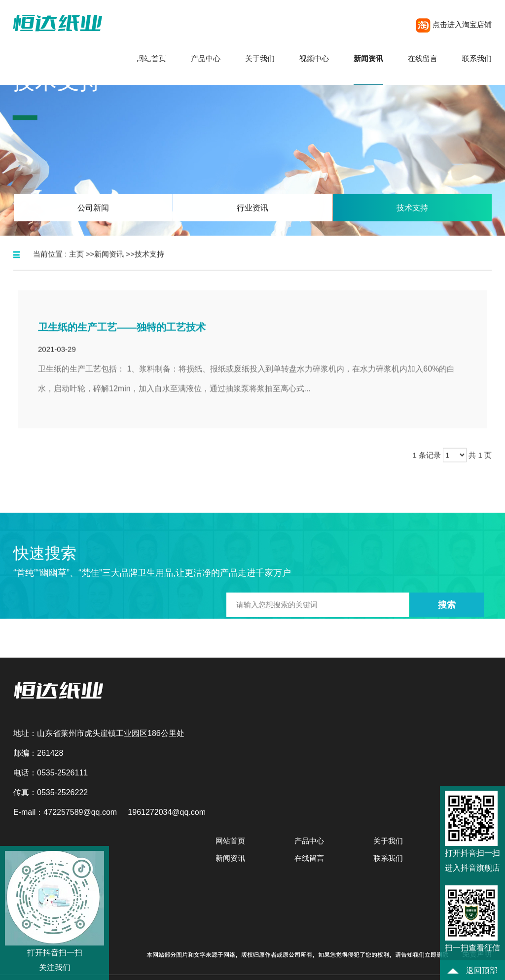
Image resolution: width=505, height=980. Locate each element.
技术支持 (149, 263)
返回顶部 (472, 970)
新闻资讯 (109, 263)
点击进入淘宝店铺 (454, 24)
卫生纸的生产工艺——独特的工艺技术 (122, 337)
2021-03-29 (57, 359)
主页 (76, 263)
